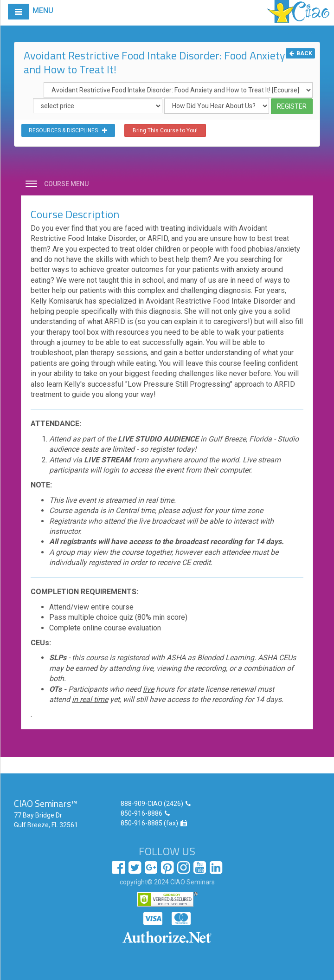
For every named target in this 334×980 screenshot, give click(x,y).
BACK (300, 53)
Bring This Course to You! (165, 130)
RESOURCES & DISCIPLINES (68, 130)
